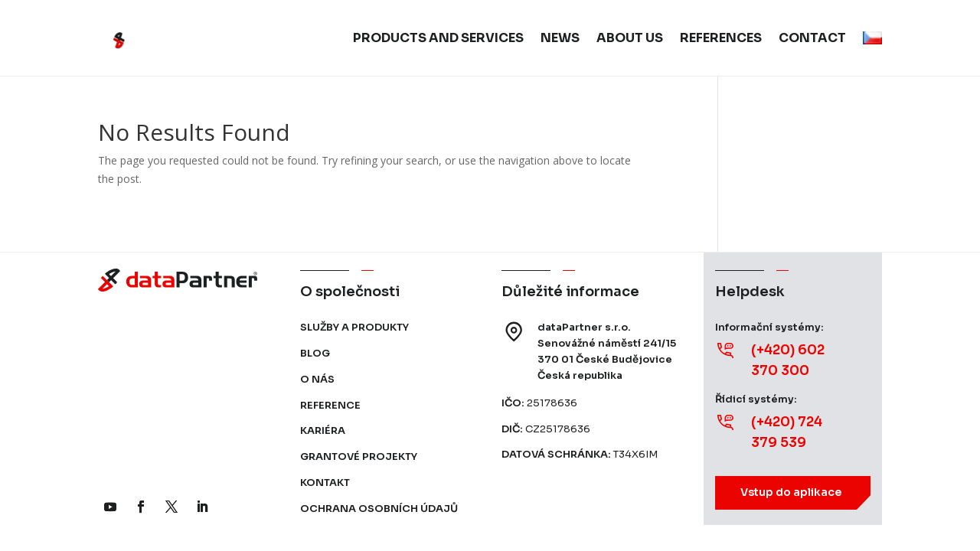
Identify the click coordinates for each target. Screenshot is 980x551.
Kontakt (325, 483)
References (721, 38)
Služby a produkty (354, 327)
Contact (812, 38)
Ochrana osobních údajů (379, 509)
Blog (315, 353)
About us (630, 38)
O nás (317, 379)
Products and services (438, 38)
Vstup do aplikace (791, 492)
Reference (330, 405)
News (560, 38)
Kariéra (323, 430)
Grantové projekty (359, 456)
